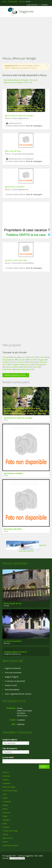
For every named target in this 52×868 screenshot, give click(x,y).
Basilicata (6, 776)
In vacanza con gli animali (15, 681)
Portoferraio (7, 369)
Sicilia (5, 823)
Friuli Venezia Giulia (10, 791)
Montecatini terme (23, 369)
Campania (6, 783)
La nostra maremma (13, 641)
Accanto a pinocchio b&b (16, 260)
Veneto (5, 842)
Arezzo (33, 357)
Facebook (3, 863)
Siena (15, 357)
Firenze (5, 357)
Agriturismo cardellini (15, 187)
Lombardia (7, 802)
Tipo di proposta (10, 748)
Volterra (32, 362)
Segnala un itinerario (13, 668)
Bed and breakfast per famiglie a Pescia (19, 80)
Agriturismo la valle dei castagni (19, 116)
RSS (20, 863)
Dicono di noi (22, 716)
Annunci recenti (11, 685)
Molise (5, 809)
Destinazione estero (10, 845)
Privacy (20, 708)
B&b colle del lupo (13, 151)
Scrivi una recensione (13, 673)
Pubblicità (21, 724)
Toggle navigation (5, 12)
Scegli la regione (10, 740)
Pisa (31, 360)
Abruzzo (6, 772)
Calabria (6, 780)
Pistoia (26, 367)
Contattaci (44, 5)
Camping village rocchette (15, 652)
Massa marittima (13, 367)
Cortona (43, 357)
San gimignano (8, 360)
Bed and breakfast (12, 690)
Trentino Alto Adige (10, 831)
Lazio (5, 794)
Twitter (14, 863)
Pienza (35, 367)
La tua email (9, 757)
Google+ (8, 863)
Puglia (5, 816)
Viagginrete (26, 11)
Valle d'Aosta (7, 838)
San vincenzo (19, 362)
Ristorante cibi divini (13, 529)
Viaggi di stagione (12, 677)
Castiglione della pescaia (21, 364)
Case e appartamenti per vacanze (18, 694)
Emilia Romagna (9, 787)
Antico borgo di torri (13, 603)
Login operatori (32, 5)
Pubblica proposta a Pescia (15, 375)
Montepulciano (40, 364)
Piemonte (6, 813)
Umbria (5, 834)
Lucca (24, 357)
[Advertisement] (26, 35)
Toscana (6, 827)
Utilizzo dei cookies (24, 711)
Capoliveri (6, 362)
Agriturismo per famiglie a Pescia (17, 82)
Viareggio (40, 360)
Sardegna (6, 820)
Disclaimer (21, 713)
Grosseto (22, 360)
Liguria (5, 798)
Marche (5, 805)
